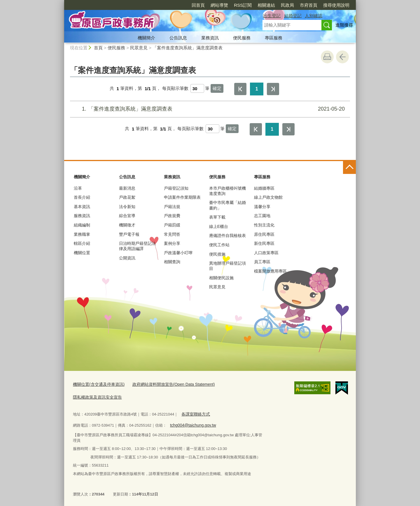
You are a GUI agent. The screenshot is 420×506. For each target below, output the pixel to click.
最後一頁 (273, 89)
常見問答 (172, 234)
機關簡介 (146, 38)
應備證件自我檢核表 (228, 235)
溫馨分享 (262, 207)
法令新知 (127, 207)
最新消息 (127, 188)
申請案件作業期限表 (182, 197)
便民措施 (217, 254)
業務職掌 (82, 234)
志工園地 (262, 216)
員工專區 (262, 262)
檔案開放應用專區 (270, 271)
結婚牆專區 (264, 188)
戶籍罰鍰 (172, 225)
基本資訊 (82, 207)
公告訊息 (178, 38)
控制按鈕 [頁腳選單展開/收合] (349, 167)
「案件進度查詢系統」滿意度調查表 (188, 48)
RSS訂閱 (243, 5)
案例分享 (172, 243)
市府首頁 (309, 5)
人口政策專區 (266, 253)
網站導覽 (219, 5)
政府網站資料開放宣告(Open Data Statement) (167, 384)
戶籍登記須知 (176, 188)
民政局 (287, 5)
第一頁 (240, 89)
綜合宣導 (127, 216)
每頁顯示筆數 (175, 89)
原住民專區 (264, 234)
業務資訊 (210, 38)
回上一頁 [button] (342, 57)
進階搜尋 (344, 25)
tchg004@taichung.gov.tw (191, 423)
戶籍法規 (172, 207)
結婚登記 (293, 16)
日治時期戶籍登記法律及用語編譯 (137, 246)
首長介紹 (82, 197)
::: (62, 2)
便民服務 (242, 38)
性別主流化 (264, 225)
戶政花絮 (127, 197)
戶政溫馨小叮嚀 (178, 253)
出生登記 (272, 16)
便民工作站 (219, 245)
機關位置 (82, 253)
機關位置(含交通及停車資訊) (97, 384)
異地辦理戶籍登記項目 (228, 266)
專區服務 (274, 38)
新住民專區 (264, 243)
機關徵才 (127, 225)
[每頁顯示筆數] (197, 88)
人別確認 (314, 16)
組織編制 (82, 225)
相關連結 (266, 5)
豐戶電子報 (129, 234)
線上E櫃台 (219, 226)
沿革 (78, 188)
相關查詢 (172, 262)
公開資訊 (127, 258)
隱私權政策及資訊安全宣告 (96, 396)
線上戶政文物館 (268, 197)
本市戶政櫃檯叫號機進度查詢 (228, 191)
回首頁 (198, 5)
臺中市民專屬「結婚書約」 (228, 205)
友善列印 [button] (327, 57)
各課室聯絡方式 (195, 412)
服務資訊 (82, 216)
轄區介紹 (82, 243)
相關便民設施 (221, 278)
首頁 (98, 48)
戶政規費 (172, 216)
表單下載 (217, 217)
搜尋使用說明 (336, 5)
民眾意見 (139, 48)
